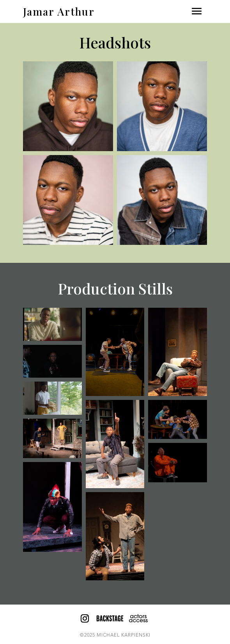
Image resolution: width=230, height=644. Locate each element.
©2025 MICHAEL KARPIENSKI (115, 635)
